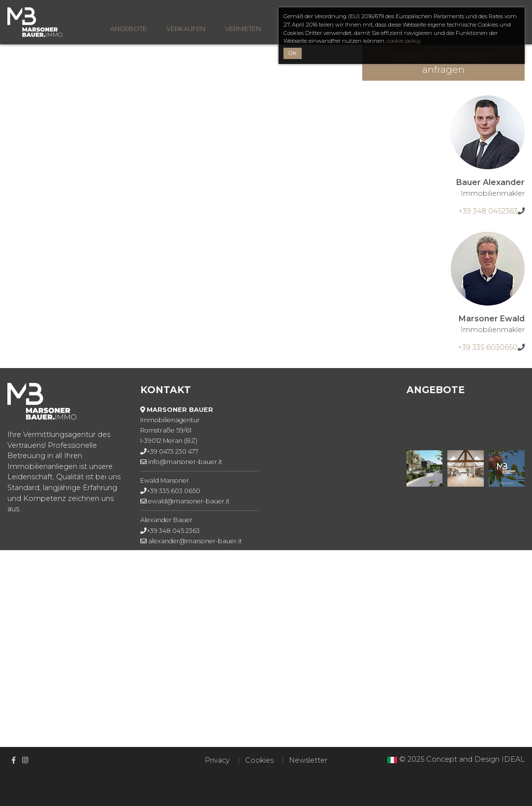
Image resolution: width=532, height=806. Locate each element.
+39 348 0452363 (488, 211)
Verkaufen (186, 29)
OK (293, 53)
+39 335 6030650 (488, 347)
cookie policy (404, 41)
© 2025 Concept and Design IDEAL (462, 759)
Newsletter (308, 760)
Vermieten (243, 29)
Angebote (128, 29)
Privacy (217, 760)
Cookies (259, 760)
